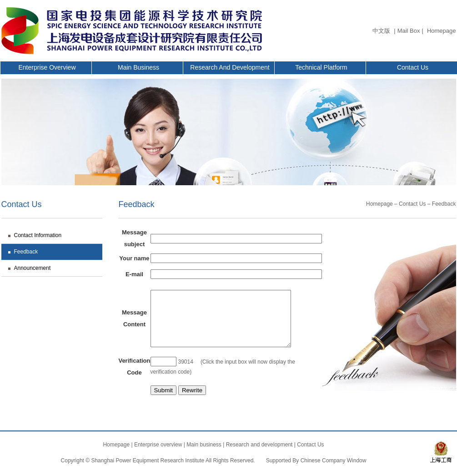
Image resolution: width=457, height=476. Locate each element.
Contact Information (38, 235)
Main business (138, 67)
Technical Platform (321, 67)
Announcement (33, 268)
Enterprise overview (47, 67)
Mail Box (409, 31)
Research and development (230, 67)
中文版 (381, 31)
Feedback (26, 252)
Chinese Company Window (334, 461)
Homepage (442, 31)
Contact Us (413, 67)
